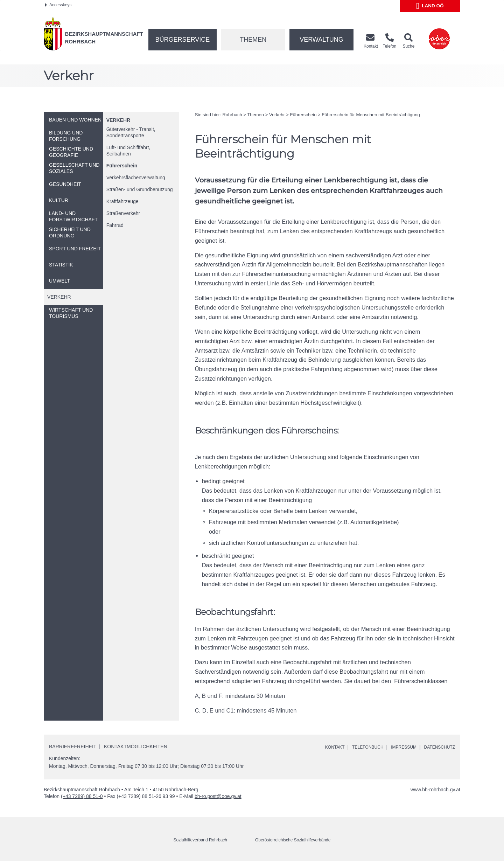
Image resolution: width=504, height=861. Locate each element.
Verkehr (118, 120)
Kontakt (319, 747)
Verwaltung (321, 40)
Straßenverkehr (123, 213)
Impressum (396, 747)
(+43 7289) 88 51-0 (82, 796)
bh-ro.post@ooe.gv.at (218, 796)
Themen (253, 40)
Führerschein (122, 166)
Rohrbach (232, 115)
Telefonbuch (356, 747)
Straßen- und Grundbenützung (140, 189)
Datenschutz (437, 747)
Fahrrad (115, 225)
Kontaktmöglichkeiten (136, 747)
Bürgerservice (183, 40)
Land (430, 6)
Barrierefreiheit (73, 747)
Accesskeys (58, 5)
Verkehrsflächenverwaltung (136, 178)
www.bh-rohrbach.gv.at (435, 790)
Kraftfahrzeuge (122, 201)
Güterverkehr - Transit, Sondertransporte (131, 132)
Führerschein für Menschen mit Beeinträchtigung (371, 115)
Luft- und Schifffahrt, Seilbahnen (128, 151)
